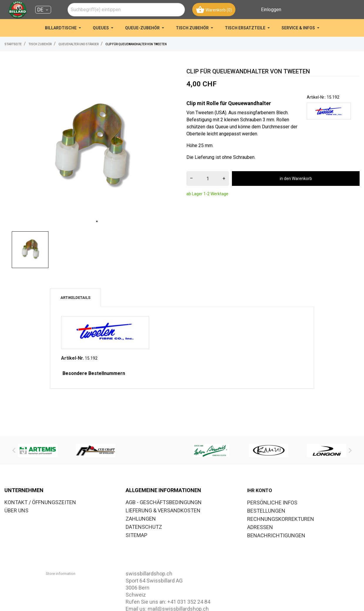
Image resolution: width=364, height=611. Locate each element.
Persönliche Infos (272, 503)
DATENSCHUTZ (144, 527)
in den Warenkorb (296, 179)
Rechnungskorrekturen (281, 519)
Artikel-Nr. (73, 358)
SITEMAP (136, 535)
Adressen (260, 527)
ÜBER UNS (16, 510)
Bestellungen (266, 511)
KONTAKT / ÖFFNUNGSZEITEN (40, 502)
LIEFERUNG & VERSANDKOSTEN (163, 510)
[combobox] (126, 10)
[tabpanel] (91, 148)
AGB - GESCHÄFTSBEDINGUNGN (164, 502)
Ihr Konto (260, 490)
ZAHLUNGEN (141, 519)
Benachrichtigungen (276, 535)
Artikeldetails (75, 298)
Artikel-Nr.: (316, 97)
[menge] (208, 179)
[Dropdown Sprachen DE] (43, 10)
